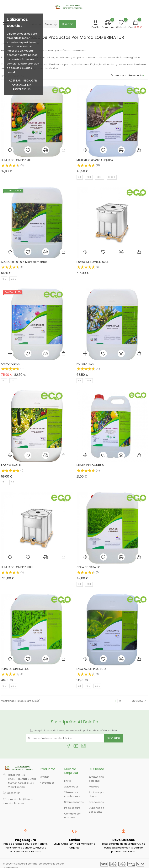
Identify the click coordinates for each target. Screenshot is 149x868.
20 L (89, 177)
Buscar (67, 24)
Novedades (47, 783)
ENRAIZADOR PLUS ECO (91, 669)
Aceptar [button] (15, 81)
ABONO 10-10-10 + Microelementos (24, 262)
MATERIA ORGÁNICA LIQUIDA (95, 160)
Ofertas (44, 777)
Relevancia (136, 75)
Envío (68, 781)
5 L (80, 177)
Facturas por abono (97, 794)
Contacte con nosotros (73, 816)
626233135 (14, 793)
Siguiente (139, 701)
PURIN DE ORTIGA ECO (15, 669)
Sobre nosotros (74, 802)
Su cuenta (96, 769)
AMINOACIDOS (10, 364)
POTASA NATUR (11, 465)
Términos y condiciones (72, 794)
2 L (80, 686)
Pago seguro (72, 808)
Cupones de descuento (96, 810)
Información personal (96, 779)
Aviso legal (71, 787)
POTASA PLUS (85, 364)
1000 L (112, 177)
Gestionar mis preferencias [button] (22, 87)
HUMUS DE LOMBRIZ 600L (93, 262)
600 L (100, 177)
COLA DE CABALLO (88, 567)
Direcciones (96, 802)
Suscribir (114, 738)
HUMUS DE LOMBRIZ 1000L (17, 567)
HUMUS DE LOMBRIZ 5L (91, 465)
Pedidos (94, 787)
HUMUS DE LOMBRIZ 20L (16, 160)
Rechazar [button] (30, 81)
